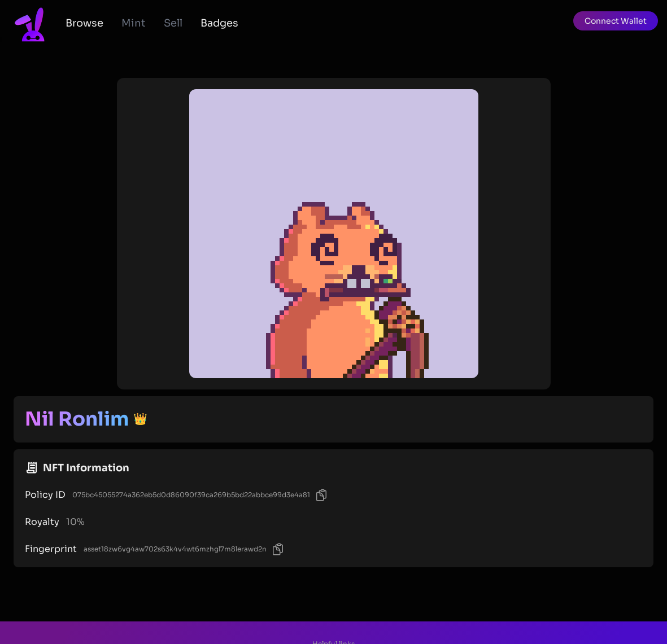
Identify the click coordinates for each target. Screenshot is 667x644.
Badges (219, 23)
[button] (616, 21)
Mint (134, 23)
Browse (84, 23)
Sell (173, 23)
